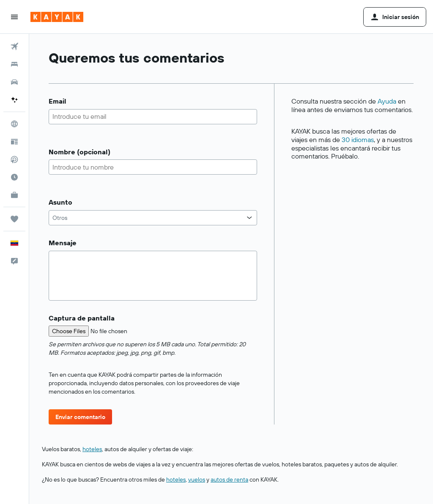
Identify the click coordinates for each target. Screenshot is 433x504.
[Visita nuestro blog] (14, 142)
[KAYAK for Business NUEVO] (14, 195)
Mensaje (63, 243)
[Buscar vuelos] (14, 47)
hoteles (92, 449)
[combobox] (153, 218)
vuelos (197, 479)
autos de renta (229, 479)
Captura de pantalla (82, 318)
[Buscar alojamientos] (14, 64)
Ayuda (387, 101)
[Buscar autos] (14, 82)
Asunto (60, 202)
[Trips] (14, 219)
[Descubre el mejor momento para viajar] (14, 177)
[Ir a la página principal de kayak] (57, 17)
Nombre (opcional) (79, 152)
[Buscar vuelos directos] (14, 159)
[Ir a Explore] (14, 124)
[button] (14, 17)
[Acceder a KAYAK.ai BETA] (14, 100)
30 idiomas (358, 140)
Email (58, 101)
